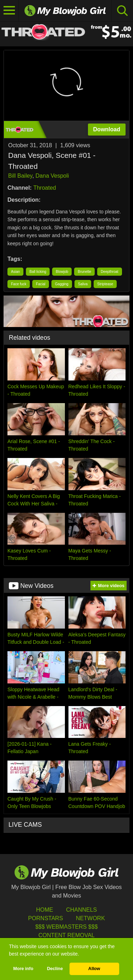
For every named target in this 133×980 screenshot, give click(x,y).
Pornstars (45, 918)
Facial (41, 284)
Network (90, 918)
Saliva (83, 284)
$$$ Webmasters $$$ (66, 927)
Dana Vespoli (52, 176)
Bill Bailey (20, 176)
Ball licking (38, 272)
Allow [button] (94, 969)
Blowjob (62, 272)
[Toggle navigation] (9, 11)
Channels (81, 910)
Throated (45, 188)
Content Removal (66, 935)
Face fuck (19, 284)
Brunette (84, 272)
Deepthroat (109, 272)
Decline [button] (55, 969)
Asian (15, 272)
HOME (45, 910)
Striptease (105, 284)
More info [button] (23, 969)
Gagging (62, 284)
